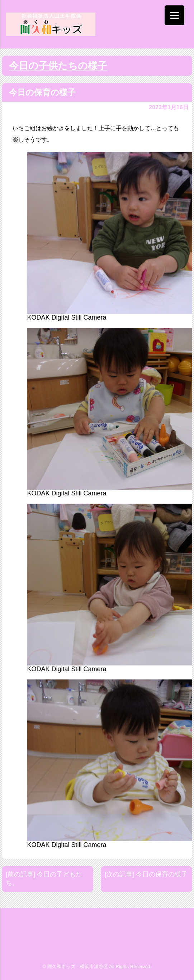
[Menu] (174, 15)
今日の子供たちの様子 (58, 66)
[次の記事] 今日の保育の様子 (146, 874)
